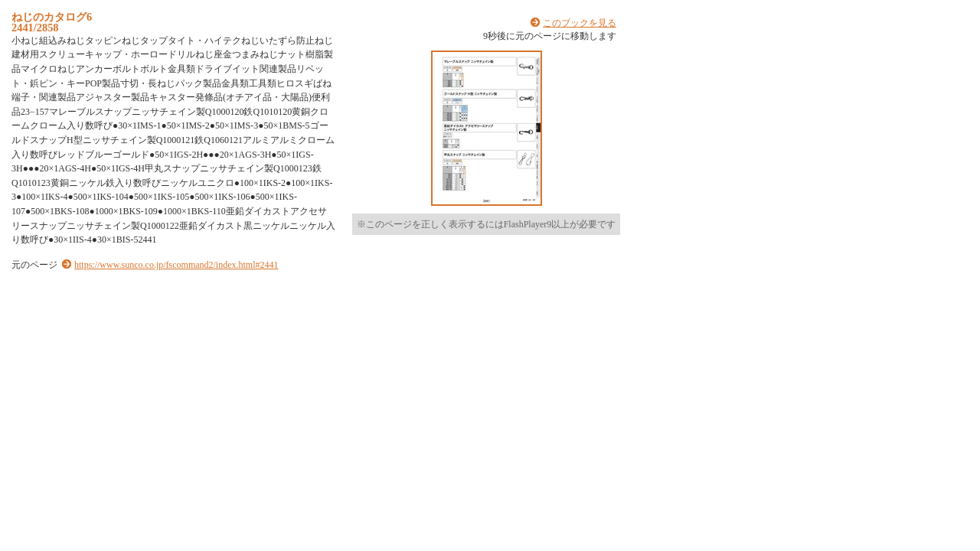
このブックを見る (580, 23)
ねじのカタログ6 (52, 17)
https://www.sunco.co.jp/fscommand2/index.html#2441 (176, 265)
